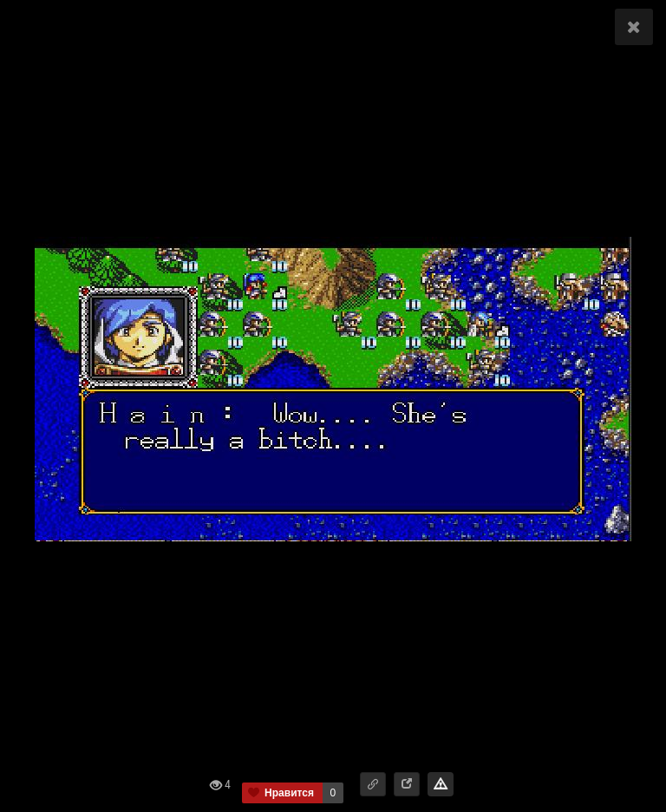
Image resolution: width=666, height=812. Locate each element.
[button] (373, 784)
